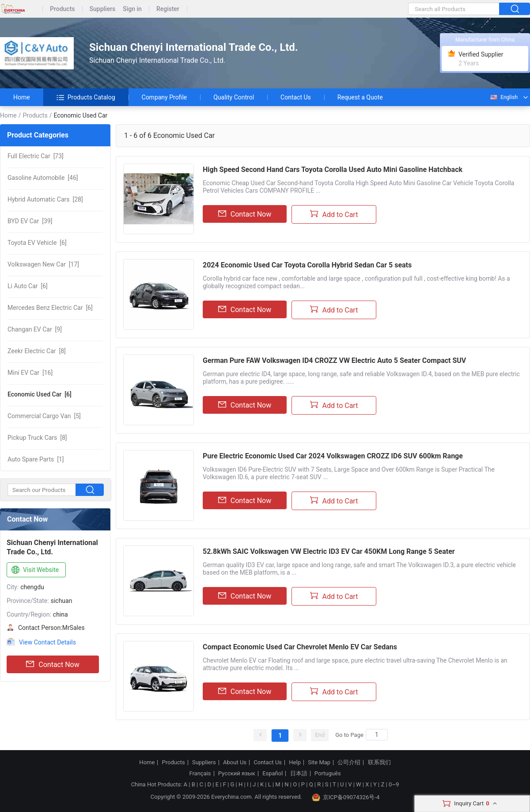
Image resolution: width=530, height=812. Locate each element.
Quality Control (234, 97)
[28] (45, 199)
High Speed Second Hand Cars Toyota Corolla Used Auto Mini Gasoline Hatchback (333, 170)
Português (328, 774)
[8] (37, 351)
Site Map (319, 762)
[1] (36, 459)
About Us (235, 762)
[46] (43, 178)
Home (22, 97)
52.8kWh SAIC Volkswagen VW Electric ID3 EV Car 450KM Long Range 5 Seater (329, 551)
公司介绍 (349, 762)
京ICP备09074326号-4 (346, 797)
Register (168, 9)
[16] (30, 373)
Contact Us (296, 97)
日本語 (299, 774)
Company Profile (165, 97)
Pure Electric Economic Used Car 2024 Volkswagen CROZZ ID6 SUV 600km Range (333, 456)
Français (200, 774)
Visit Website (34, 570)
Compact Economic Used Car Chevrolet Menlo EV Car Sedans (300, 647)
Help (295, 762)
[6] (37, 243)
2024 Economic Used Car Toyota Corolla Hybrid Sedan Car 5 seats (307, 265)
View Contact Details (47, 642)
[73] (36, 156)
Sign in (132, 9)
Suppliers (103, 9)
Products (62, 9)
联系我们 (379, 762)
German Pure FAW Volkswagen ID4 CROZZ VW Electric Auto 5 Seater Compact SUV (334, 360)
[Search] (377, 735)
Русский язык (237, 774)
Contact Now (53, 664)
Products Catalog (86, 97)
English (503, 97)
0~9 (394, 784)
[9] (35, 329)
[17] (43, 264)
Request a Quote (360, 97)
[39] (30, 221)
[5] (44, 416)
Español (273, 774)
